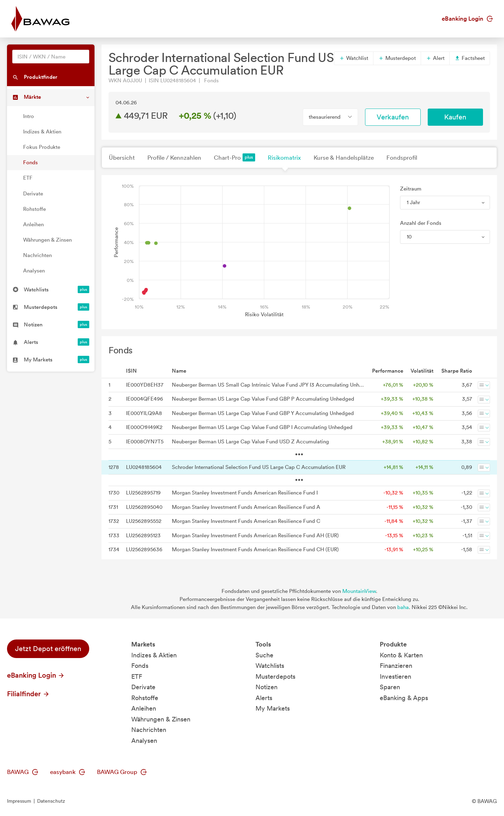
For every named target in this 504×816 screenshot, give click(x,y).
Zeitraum (411, 189)
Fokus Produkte (42, 147)
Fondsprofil (402, 158)
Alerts (264, 698)
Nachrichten (37, 255)
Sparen (390, 687)
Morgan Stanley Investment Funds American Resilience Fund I (245, 493)
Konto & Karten (401, 655)
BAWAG (23, 772)
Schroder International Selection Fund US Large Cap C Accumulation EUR (259, 467)
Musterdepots (275, 676)
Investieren (395, 676)
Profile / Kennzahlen (174, 158)
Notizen (267, 687)
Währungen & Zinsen (47, 240)
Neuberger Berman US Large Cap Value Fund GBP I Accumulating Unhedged (262, 427)
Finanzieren (396, 666)
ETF (28, 178)
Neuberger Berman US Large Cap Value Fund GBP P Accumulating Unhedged (263, 399)
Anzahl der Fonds (421, 223)
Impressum (19, 801)
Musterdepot (397, 58)
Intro (29, 116)
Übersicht (122, 158)
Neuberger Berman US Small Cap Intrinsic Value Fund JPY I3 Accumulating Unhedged (268, 385)
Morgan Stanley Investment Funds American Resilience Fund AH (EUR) (255, 535)
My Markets (273, 708)
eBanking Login (467, 19)
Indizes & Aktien (42, 132)
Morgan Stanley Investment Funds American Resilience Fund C (246, 521)
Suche (264, 655)
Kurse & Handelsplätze (344, 158)
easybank (68, 772)
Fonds (30, 162)
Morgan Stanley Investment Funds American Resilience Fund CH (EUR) (255, 549)
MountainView (359, 591)
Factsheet (470, 58)
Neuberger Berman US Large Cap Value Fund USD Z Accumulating (250, 442)
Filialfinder (28, 694)
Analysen (34, 271)
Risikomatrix (284, 158)
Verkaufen (393, 117)
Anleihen (33, 224)
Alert (435, 58)
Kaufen (455, 117)
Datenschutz (51, 801)
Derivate (33, 194)
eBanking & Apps (404, 698)
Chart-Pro (234, 157)
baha (403, 607)
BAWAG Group (122, 772)
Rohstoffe (34, 209)
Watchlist (354, 58)
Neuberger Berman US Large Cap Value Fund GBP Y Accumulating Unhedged (263, 413)
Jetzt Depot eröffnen (48, 649)
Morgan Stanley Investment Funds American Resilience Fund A (246, 507)
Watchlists (270, 666)
